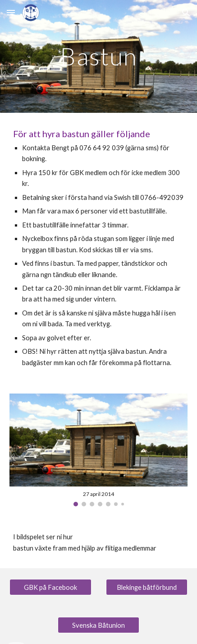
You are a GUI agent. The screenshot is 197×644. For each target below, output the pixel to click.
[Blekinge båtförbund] (147, 587)
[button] (11, 12)
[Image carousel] (98, 450)
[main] (98, 56)
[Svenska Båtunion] (99, 625)
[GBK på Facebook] (50, 587)
